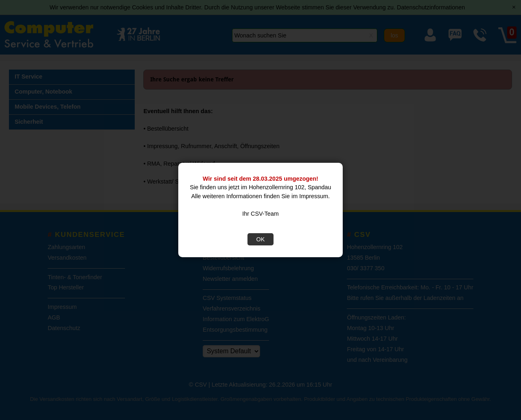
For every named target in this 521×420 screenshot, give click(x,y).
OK (261, 239)
